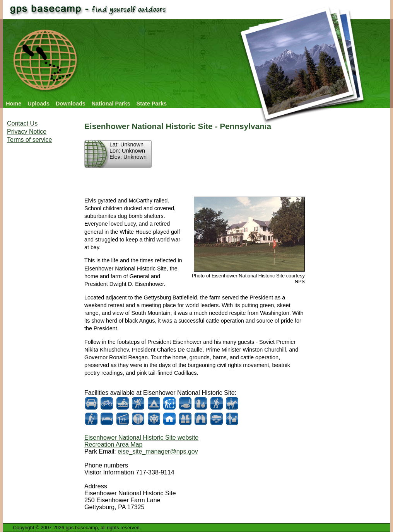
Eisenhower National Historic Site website (141, 438)
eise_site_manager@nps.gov (158, 451)
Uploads (38, 104)
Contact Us (22, 123)
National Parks (111, 104)
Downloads (71, 104)
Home (14, 104)
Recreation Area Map (113, 444)
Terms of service (29, 140)
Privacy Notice (27, 132)
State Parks (152, 104)
